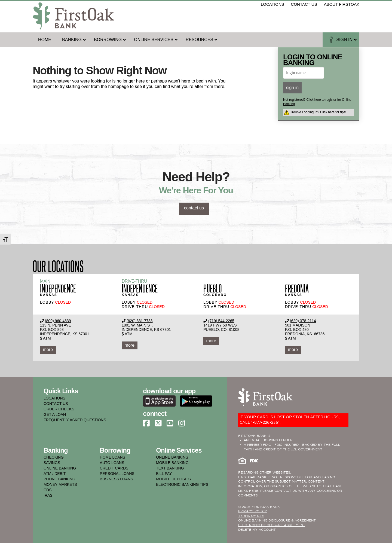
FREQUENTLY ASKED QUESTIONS (75, 420)
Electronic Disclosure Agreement (272, 525)
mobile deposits (173, 479)
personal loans (117, 474)
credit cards (114, 468)
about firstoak (342, 4)
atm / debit (55, 474)
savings (52, 463)
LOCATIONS (54, 398)
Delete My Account (257, 530)
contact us (304, 4)
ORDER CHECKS (59, 409)
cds (48, 490)
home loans (113, 457)
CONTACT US (56, 404)
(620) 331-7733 (140, 321)
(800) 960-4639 (58, 321)
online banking (60, 468)
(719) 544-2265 (221, 321)
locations (272, 4)
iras (48, 495)
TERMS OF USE (251, 516)
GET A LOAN (55, 414)
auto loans (112, 463)
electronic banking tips (182, 484)
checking (54, 457)
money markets (60, 484)
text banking (170, 468)
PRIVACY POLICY (253, 511)
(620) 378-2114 (303, 321)
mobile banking (172, 463)
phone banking (59, 479)
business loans (117, 479)
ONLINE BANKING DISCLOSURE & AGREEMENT (277, 521)
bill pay (164, 474)
